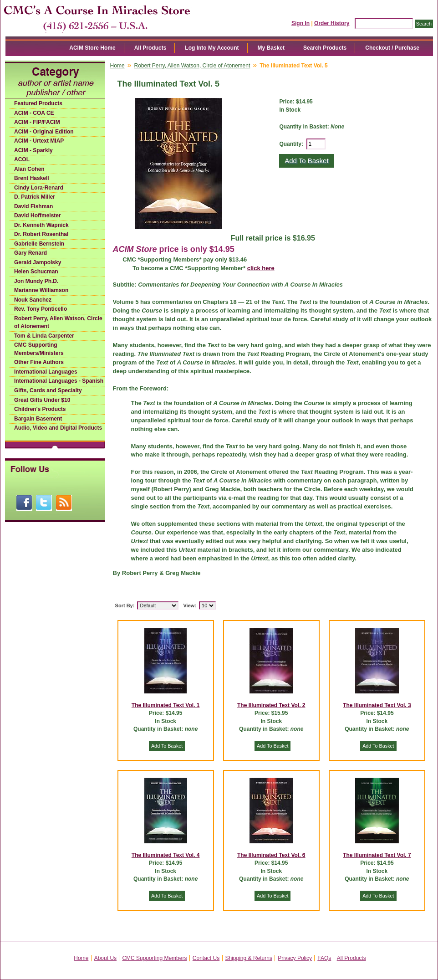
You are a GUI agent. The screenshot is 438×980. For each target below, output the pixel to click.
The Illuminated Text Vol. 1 (166, 705)
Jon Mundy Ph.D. (36, 281)
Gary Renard (31, 253)
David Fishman (33, 206)
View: (190, 605)
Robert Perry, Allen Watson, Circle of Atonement (58, 323)
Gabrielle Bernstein (39, 244)
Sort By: (125, 605)
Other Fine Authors (39, 362)
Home (117, 66)
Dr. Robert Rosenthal (41, 234)
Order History (332, 23)
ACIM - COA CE (34, 113)
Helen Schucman (36, 272)
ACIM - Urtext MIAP (39, 141)
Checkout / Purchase (392, 48)
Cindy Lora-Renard (39, 188)
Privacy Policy (295, 958)
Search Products (325, 48)
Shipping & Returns (249, 958)
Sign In (300, 23)
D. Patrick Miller (35, 197)
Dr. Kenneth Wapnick (41, 225)
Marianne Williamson (41, 290)
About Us (105, 958)
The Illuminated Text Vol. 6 (271, 855)
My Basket (271, 48)
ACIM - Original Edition (44, 132)
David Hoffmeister (38, 215)
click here (261, 268)
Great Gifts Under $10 (42, 400)
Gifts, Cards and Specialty (48, 390)
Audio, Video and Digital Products (58, 428)
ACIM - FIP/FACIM (37, 122)
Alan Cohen (29, 169)
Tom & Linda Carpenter (44, 336)
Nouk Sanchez (33, 300)
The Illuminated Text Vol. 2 (271, 705)
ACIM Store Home (92, 48)
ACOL (22, 159)
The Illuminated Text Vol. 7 (377, 855)
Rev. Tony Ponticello (41, 309)
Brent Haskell (32, 178)
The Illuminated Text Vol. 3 (377, 705)
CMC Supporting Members (154, 958)
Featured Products (38, 103)
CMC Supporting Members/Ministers (39, 349)
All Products (150, 48)
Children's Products (40, 409)
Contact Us (206, 958)
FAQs (324, 958)
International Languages (46, 372)
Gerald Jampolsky (38, 262)
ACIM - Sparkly (33, 150)
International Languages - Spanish (59, 381)
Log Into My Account (212, 48)
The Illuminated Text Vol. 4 (166, 855)
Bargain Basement (38, 419)
